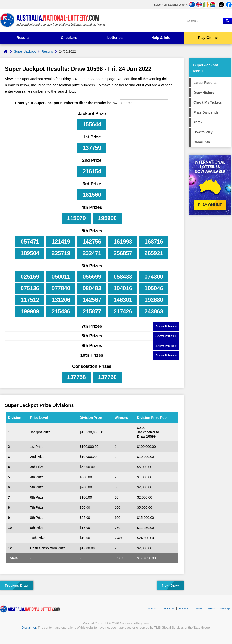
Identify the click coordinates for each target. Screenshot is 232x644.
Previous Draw (17, 585)
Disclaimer (29, 627)
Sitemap (225, 608)
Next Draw (170, 585)
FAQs (198, 122)
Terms (211, 608)
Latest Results (205, 83)
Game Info (202, 142)
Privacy (183, 608)
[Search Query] (203, 21)
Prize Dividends (206, 112)
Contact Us (167, 608)
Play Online (208, 38)
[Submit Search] (227, 21)
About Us (150, 608)
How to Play (203, 132)
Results (23, 38)
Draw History (204, 93)
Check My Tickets (207, 102)
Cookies (198, 608)
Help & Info (161, 38)
